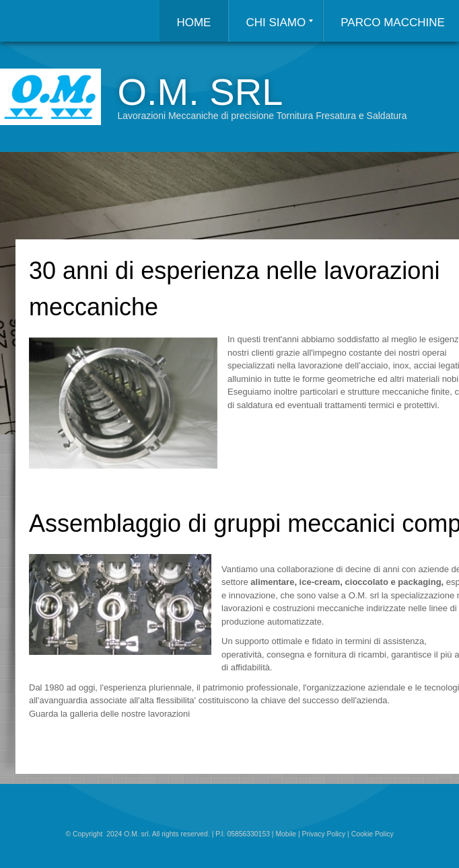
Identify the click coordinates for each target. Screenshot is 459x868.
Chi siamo (279, 23)
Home (193, 23)
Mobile (286, 834)
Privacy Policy (324, 834)
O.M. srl (200, 92)
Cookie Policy (373, 834)
